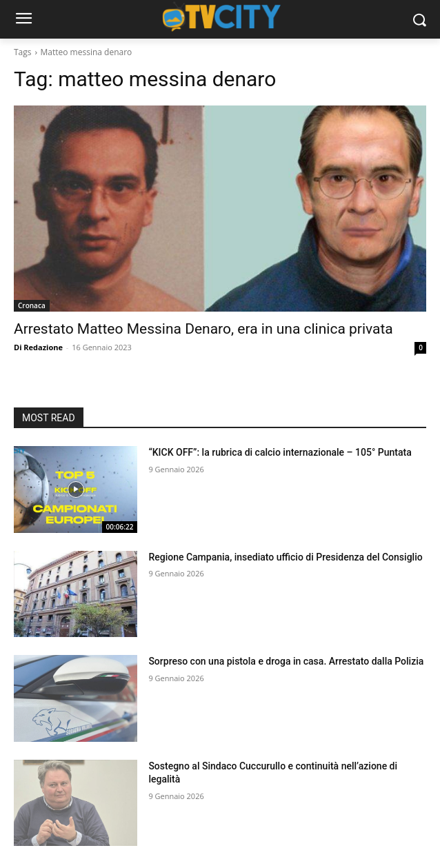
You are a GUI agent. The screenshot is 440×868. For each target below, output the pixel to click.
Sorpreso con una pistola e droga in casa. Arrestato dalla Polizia (286, 661)
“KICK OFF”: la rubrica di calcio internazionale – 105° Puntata (280, 452)
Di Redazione (38, 347)
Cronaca (32, 305)
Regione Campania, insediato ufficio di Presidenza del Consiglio (285, 557)
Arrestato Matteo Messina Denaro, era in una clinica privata (203, 329)
